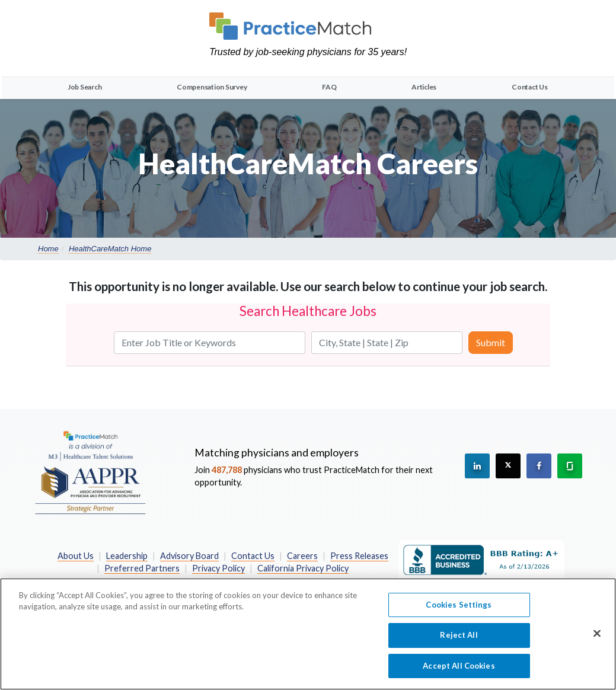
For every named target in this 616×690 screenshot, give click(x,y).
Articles (424, 87)
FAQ (329, 87)
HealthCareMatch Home (110, 249)
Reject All (459, 645)
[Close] (597, 643)
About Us (76, 556)
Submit (491, 342)
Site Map (367, 581)
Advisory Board (189, 556)
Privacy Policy (218, 568)
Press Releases (359, 556)
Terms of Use (217, 581)
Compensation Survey (212, 87)
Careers (302, 556)
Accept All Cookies (459, 675)
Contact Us (530, 87)
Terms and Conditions (296, 581)
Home (48, 249)
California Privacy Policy (303, 568)
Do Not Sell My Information (127, 581)
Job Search (85, 87)
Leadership (127, 556)
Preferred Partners (142, 568)
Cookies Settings (459, 614)
